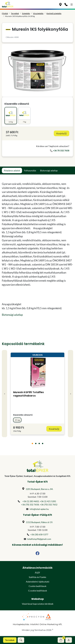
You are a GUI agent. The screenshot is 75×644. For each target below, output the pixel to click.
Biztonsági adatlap (12, 315)
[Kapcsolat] (66, 4)
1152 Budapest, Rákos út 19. (39, 522)
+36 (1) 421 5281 (48, 501)
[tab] (32, 443)
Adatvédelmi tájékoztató (38, 582)
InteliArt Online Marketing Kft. (46, 624)
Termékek (10, 640)
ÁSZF (37, 573)
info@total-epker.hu (39, 509)
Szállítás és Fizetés (37, 577)
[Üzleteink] (60, 4)
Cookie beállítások (37, 586)
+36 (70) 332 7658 (30, 505)
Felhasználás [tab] (30, 170)
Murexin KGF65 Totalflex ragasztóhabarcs (29, 394)
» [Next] (71, 393)
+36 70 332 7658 (60, 150)
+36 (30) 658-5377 (39, 534)
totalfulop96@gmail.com (39, 539)
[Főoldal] (8, 4)
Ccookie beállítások (38, 591)
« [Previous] (5, 393)
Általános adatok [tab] (12, 170)
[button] (21, 640)
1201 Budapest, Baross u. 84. (39, 489)
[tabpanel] (37, 249)
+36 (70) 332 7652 (49, 505)
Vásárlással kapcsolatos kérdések (38, 604)
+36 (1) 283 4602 (31, 501)
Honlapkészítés (21, 624)
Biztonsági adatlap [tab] (49, 170)
